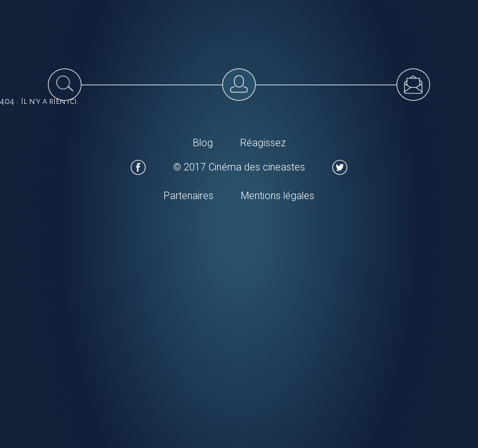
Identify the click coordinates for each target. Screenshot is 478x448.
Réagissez (263, 143)
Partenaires (189, 196)
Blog (203, 143)
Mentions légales (278, 196)
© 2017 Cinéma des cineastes (239, 167)
